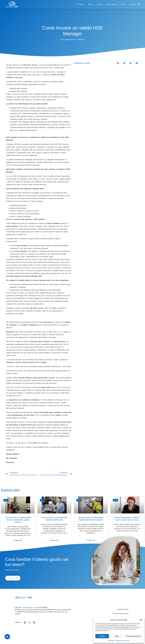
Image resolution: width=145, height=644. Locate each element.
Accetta (102, 636)
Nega (117, 636)
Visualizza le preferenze (133, 636)
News (123, 4)
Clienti (99, 4)
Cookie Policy (111, 641)
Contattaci (133, 4)
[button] (141, 620)
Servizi (90, 4)
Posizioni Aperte (111, 4)
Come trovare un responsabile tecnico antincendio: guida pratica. (18, 520)
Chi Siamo (80, 4)
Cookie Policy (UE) (123, 609)
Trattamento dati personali (122, 641)
